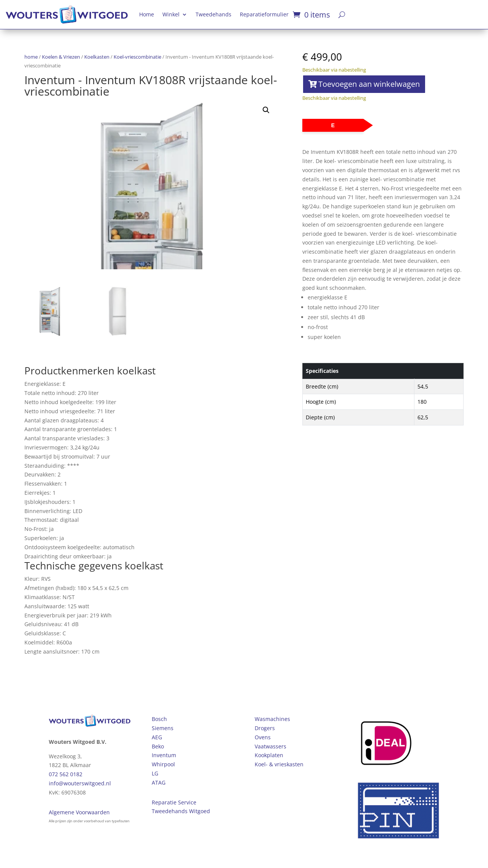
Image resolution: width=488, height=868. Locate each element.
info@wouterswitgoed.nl (80, 783)
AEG (157, 737)
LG (155, 773)
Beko (158, 746)
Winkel (171, 14)
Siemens (163, 728)
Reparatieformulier (264, 14)
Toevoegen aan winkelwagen (369, 84)
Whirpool (163, 764)
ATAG (159, 782)
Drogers (265, 728)
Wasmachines (272, 719)
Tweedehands (213, 14)
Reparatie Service (174, 802)
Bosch (159, 719)
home (31, 57)
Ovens (263, 737)
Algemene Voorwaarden (79, 812)
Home (147, 14)
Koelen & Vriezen (61, 57)
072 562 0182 (66, 774)
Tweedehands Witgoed (181, 811)
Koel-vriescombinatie (137, 57)
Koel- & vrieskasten (279, 764)
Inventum (164, 755)
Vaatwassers (270, 746)
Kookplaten (269, 755)
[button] (266, 110)
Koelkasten (97, 57)
